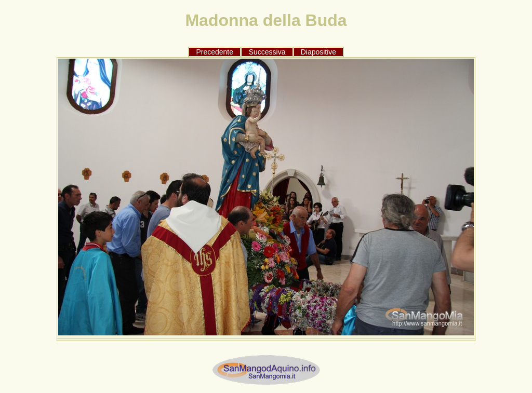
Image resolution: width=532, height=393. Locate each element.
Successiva (267, 52)
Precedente (215, 52)
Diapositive (318, 52)
